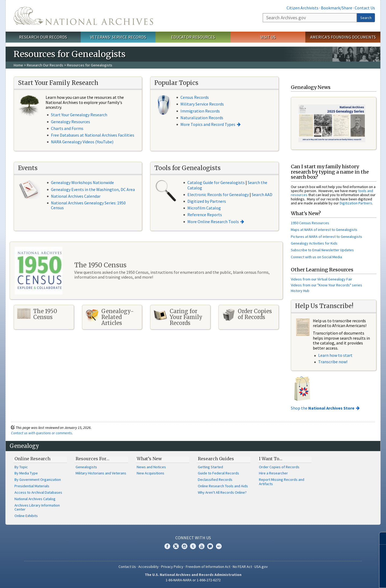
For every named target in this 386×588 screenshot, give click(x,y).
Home (18, 65)
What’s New (149, 459)
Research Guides (216, 459)
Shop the (323, 408)
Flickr (219, 546)
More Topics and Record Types (208, 124)
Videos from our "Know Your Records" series (326, 285)
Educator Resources (193, 37)
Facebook (167, 546)
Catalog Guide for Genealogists (216, 182)
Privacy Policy (172, 567)
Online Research (32, 459)
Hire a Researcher (273, 473)
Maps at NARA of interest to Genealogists (324, 230)
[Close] (380, 538)
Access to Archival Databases (38, 492)
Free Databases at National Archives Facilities (93, 135)
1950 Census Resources (310, 223)
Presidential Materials (32, 486)
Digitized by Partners (207, 201)
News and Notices (151, 467)
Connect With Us (193, 538)
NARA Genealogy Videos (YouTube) (82, 142)
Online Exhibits (26, 516)
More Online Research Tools (213, 222)
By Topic (21, 467)
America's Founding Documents (343, 37)
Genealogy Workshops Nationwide (82, 182)
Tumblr (193, 546)
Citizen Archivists (303, 8)
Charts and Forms (67, 128)
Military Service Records (202, 104)
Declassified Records (215, 480)
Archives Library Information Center (37, 507)
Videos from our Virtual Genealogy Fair (322, 279)
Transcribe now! (333, 362)
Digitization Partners (356, 203)
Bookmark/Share (337, 8)
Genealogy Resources (70, 122)
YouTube (202, 546)
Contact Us (365, 8)
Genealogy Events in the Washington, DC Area (93, 189)
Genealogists (86, 467)
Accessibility (149, 567)
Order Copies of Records (279, 467)
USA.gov (261, 567)
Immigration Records (200, 111)
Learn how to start (335, 355)
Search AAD (262, 194)
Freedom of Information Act (208, 567)
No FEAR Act (242, 567)
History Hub (300, 291)
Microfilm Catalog (204, 208)
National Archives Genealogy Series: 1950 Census (88, 205)
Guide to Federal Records (218, 473)
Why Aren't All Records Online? (222, 492)
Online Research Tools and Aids (223, 486)
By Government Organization (38, 480)
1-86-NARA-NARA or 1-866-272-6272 (193, 580)
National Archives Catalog (35, 499)
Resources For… (92, 459)
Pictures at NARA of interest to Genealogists (326, 237)
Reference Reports (205, 215)
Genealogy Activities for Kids (314, 243)
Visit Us (268, 37)
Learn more (338, 578)
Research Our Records (43, 37)
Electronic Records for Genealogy (218, 194)
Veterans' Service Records (118, 37)
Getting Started (210, 467)
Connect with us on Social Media (316, 257)
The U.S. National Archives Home (83, 16)
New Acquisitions (151, 473)
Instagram (184, 546)
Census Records (195, 97)
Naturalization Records (202, 118)
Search (366, 18)
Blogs (210, 546)
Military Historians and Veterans (101, 473)
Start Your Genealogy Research (79, 115)
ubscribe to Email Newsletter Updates (323, 250)
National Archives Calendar (76, 196)
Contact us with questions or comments (41, 433)
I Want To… (271, 459)
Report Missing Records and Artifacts (282, 482)
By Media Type (26, 473)
